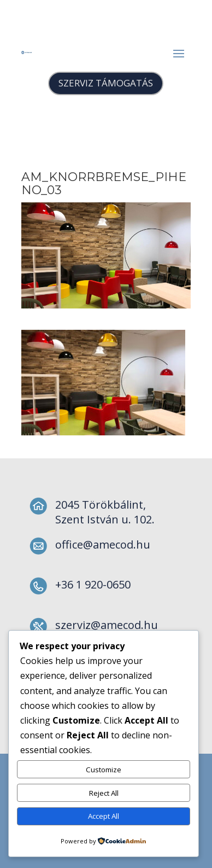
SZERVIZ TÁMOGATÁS (106, 83)
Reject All (104, 793)
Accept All (104, 816)
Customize (104, 770)
